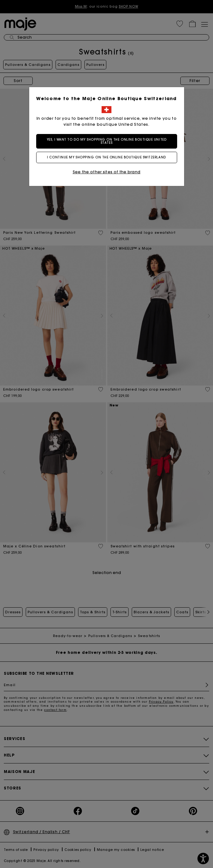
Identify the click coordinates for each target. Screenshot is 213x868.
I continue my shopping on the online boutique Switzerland (106, 157)
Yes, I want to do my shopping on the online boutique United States (106, 141)
